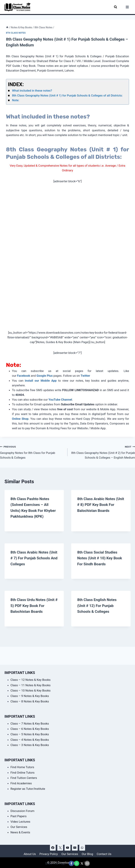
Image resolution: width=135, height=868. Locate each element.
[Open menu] (127, 7)
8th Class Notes (16, 33)
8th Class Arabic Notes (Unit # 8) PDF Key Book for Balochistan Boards (98, 505)
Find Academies (21, 783)
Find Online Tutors (23, 773)
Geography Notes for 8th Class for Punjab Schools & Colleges (32, 452)
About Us (30, 854)
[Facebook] (53, 848)
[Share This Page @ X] (82, 863)
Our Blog (87, 854)
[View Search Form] (116, 7)
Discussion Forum (22, 811)
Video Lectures (20, 822)
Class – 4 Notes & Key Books (30, 740)
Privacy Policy (49, 854)
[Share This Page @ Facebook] (71, 863)
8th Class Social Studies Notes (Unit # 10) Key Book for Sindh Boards (101, 563)
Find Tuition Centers (24, 778)
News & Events (20, 832)
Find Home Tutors (22, 767)
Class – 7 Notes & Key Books (30, 724)
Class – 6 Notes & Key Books (30, 729)
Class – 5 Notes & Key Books (30, 734)
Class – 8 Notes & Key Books (30, 701)
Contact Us (104, 854)
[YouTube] (67, 848)
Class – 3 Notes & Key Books (30, 745)
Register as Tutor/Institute (28, 789)
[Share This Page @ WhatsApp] (77, 863)
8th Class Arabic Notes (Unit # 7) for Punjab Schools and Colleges (30, 563)
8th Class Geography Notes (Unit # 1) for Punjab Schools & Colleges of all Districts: (67, 95)
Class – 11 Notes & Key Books (31, 685)
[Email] (75, 848)
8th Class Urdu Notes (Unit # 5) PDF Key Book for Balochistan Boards (34, 611)
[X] (60, 848)
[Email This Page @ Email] (87, 863)
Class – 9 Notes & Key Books (30, 696)
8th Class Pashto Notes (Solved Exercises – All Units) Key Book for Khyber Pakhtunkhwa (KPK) (31, 510)
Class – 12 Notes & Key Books (31, 680)
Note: (16, 100)
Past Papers (19, 816)
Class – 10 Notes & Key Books (31, 690)
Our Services (19, 827)
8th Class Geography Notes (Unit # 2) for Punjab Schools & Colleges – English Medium (103, 452)
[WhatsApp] (82, 848)
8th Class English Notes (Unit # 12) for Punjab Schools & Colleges (98, 611)
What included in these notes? (32, 91)
